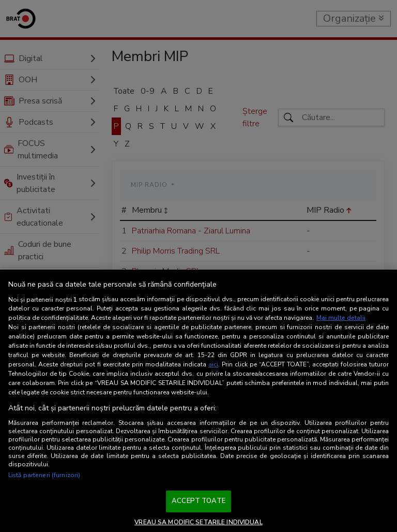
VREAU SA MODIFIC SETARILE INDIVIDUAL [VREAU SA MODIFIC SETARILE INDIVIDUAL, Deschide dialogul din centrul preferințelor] (198, 522)
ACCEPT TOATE (198, 501)
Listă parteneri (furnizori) (44, 475)
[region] (198, 401)
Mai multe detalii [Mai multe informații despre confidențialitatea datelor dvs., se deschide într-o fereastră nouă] (341, 318)
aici (213, 364)
